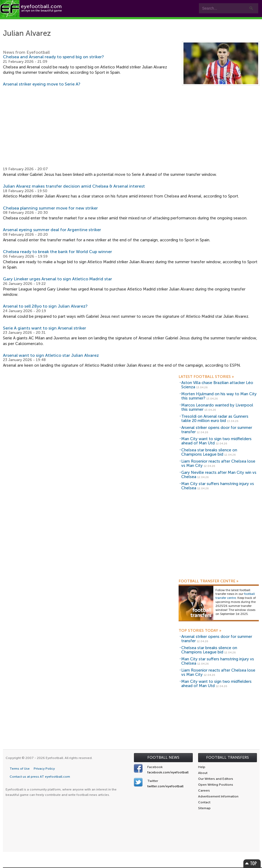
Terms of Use (20, 769)
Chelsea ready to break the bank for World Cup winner (57, 252)
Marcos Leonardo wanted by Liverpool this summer (217, 407)
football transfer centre (235, 596)
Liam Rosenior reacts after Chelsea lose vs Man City (218, 464)
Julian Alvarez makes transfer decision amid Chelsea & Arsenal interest (74, 186)
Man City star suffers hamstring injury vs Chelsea (218, 486)
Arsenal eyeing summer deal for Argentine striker (52, 230)
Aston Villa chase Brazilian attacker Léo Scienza (217, 385)
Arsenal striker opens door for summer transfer (217, 430)
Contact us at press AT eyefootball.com (40, 777)
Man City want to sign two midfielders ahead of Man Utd (216, 441)
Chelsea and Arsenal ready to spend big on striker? (53, 57)
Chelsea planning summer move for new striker (50, 208)
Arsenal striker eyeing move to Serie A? (42, 84)
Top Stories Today (200, 631)
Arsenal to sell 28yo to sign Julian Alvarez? (45, 306)
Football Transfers (228, 757)
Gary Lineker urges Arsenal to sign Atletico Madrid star (57, 279)
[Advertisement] (131, 127)
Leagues (139, 22)
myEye (167, 22)
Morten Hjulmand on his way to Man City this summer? (219, 396)
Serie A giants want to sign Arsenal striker (45, 328)
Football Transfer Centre (209, 581)
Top (252, 863)
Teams (108, 22)
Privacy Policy (44, 769)
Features (79, 22)
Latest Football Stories (206, 377)
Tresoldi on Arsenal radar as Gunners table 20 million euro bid (215, 419)
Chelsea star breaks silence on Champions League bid (209, 452)
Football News (163, 757)
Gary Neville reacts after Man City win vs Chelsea (219, 475)
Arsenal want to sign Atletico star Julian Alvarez (51, 355)
